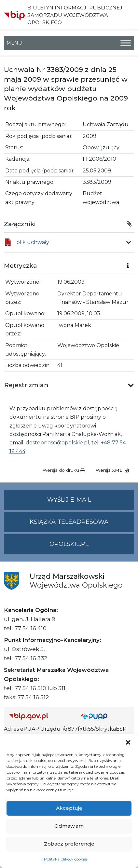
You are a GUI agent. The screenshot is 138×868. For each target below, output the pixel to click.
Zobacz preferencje (69, 844)
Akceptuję (69, 808)
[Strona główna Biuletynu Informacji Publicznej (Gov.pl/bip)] (39, 716)
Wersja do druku (64, 470)
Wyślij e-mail (91, 502)
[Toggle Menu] (126, 43)
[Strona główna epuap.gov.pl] (104, 716)
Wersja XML (112, 470)
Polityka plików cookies (66, 859)
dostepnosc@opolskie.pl (57, 443)
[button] (128, 742)
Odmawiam (69, 826)
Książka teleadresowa (69, 522)
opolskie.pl (69, 544)
